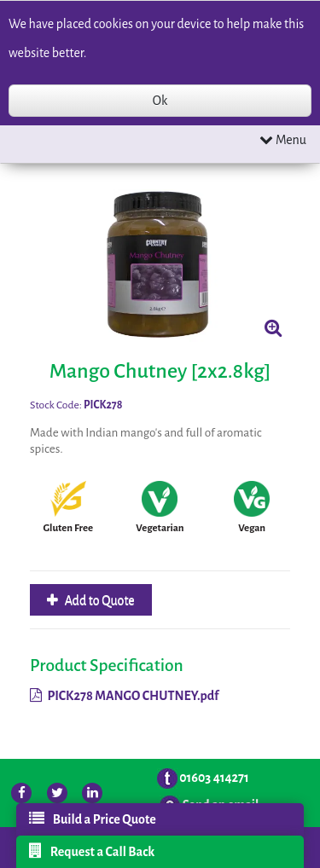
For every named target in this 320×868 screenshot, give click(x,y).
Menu (283, 139)
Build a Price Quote (93, 819)
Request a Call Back (92, 851)
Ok (160, 101)
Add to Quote (99, 600)
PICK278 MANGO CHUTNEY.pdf (124, 696)
